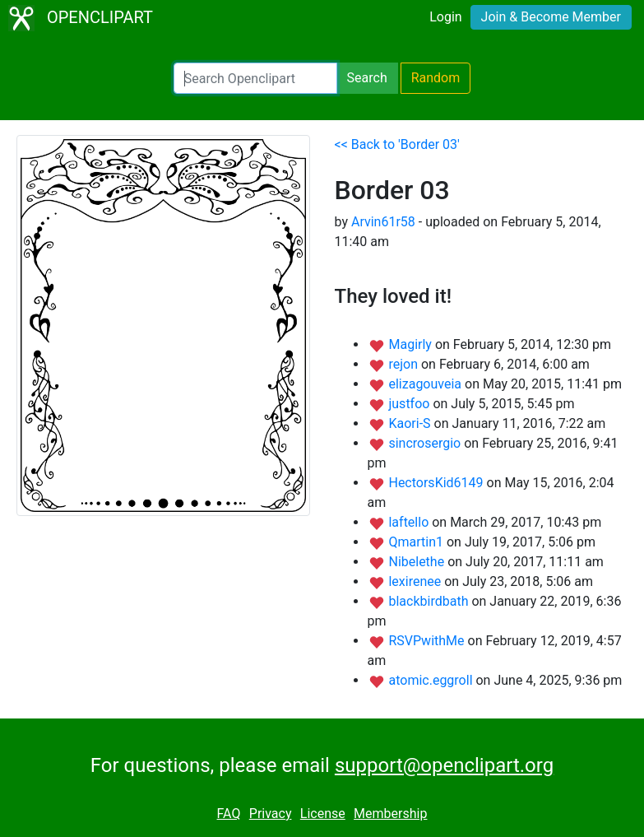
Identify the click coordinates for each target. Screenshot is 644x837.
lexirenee (416, 581)
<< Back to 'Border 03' (397, 144)
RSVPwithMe (428, 641)
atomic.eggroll (432, 680)
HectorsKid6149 (437, 483)
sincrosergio (426, 443)
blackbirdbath (430, 601)
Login (445, 17)
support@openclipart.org (444, 765)
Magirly (411, 344)
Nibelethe (418, 562)
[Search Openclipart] (255, 78)
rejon (405, 364)
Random (436, 78)
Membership (390, 814)
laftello (410, 522)
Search (367, 78)
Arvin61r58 (383, 222)
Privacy (271, 814)
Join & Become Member (551, 17)
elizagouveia (426, 384)
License (323, 814)
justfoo (410, 404)
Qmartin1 (417, 542)
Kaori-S (411, 423)
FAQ (229, 814)
